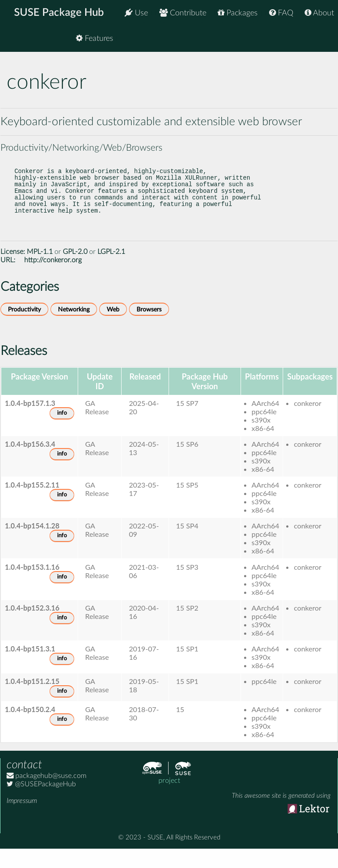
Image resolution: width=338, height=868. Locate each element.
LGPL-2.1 (111, 269)
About (319, 13)
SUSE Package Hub (59, 13)
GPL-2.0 (75, 269)
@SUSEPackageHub (41, 802)
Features (315, 39)
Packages (238, 13)
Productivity (24, 327)
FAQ (281, 13)
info (62, 431)
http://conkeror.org (53, 278)
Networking (74, 327)
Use (136, 13)
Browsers (149, 327)
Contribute (183, 13)
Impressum (22, 818)
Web (113, 327)
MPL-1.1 (40, 269)
